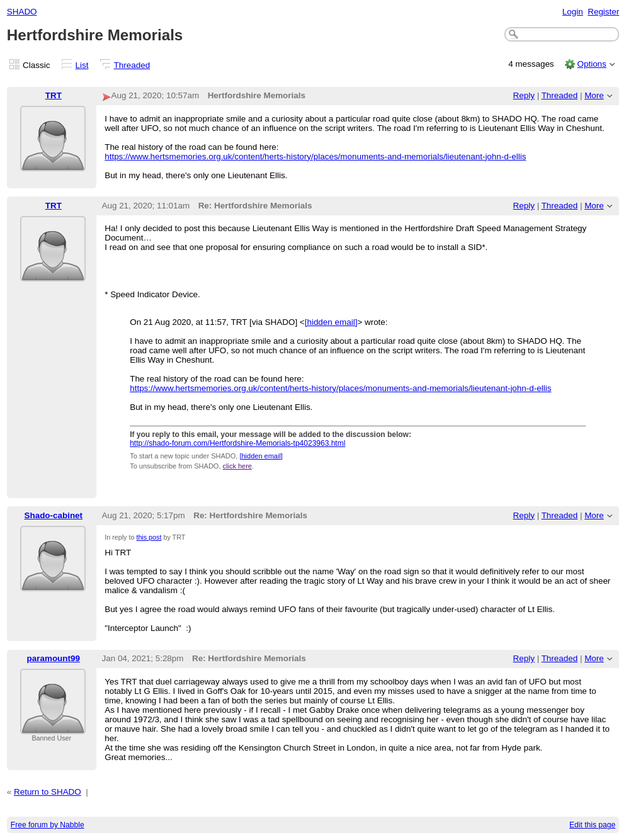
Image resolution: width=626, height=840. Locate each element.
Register (603, 12)
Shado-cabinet (53, 515)
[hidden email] (331, 322)
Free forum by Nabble (48, 825)
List (82, 65)
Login (573, 12)
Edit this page (592, 825)
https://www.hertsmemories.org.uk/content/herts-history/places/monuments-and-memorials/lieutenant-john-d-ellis (315, 156)
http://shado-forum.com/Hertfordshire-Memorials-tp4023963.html (237, 443)
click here (237, 466)
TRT (54, 95)
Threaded (132, 65)
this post (149, 537)
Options (591, 64)
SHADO (22, 12)
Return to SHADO (48, 792)
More (594, 95)
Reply (524, 95)
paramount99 (54, 658)
